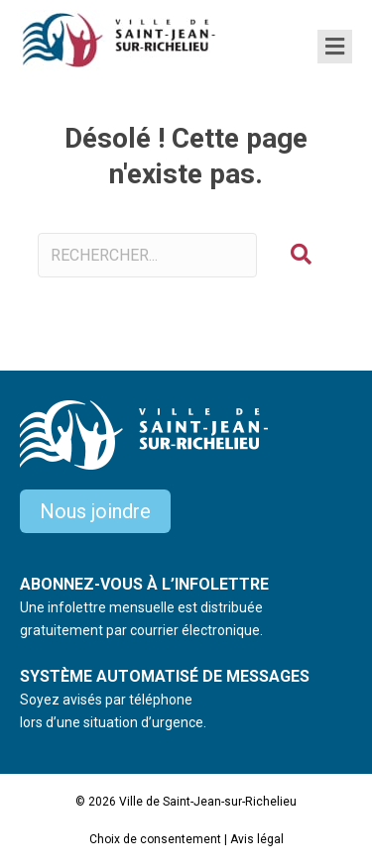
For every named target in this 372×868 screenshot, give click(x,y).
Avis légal (257, 839)
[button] (301, 255)
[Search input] (147, 255)
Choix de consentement (155, 839)
